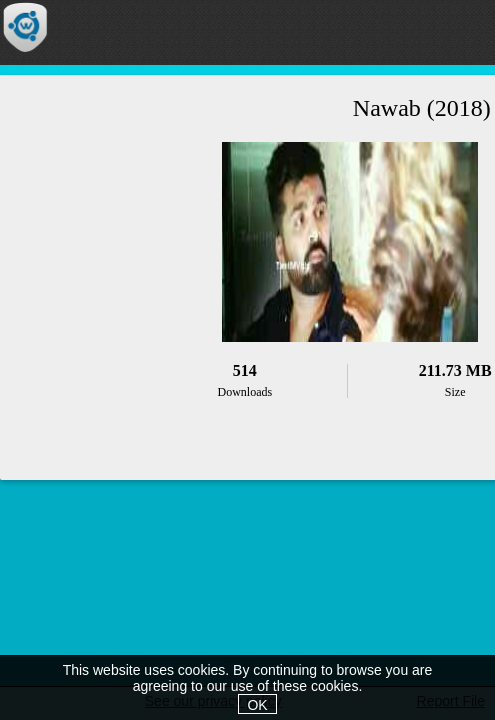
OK (257, 705)
